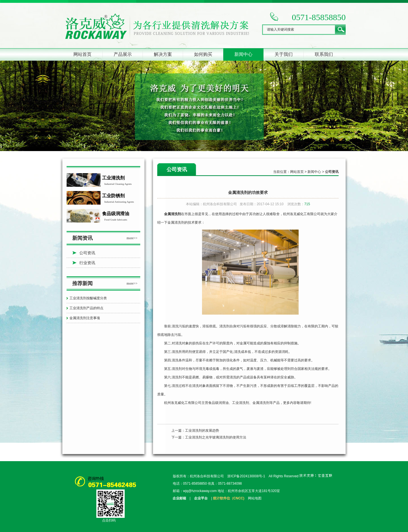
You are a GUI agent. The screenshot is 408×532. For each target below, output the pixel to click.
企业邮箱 (179, 498)
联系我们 (324, 54)
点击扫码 (109, 520)
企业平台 (201, 498)
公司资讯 (87, 253)
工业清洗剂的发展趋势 (202, 431)
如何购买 (203, 54)
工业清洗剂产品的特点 (86, 308)
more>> (132, 238)
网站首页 (82, 54)
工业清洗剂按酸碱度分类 (88, 298)
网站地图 (255, 498)
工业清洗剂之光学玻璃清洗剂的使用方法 (216, 437)
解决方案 (163, 54)
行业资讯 (87, 263)
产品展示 (123, 54)
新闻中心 (243, 54)
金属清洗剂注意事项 (85, 318)
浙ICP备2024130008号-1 (246, 476)
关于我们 (284, 54)
